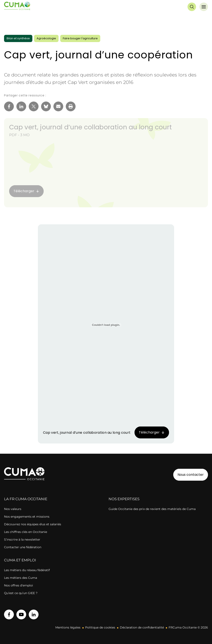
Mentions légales (68, 627)
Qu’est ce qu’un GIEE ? (21, 593)
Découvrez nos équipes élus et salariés (33, 524)
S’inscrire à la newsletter (22, 539)
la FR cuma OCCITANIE (26, 499)
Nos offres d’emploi (19, 585)
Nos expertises (124, 499)
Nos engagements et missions (27, 517)
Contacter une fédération (23, 547)
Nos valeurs (13, 509)
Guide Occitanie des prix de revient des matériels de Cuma (152, 509)
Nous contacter (191, 475)
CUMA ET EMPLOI (20, 560)
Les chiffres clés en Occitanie (26, 532)
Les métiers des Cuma (21, 578)
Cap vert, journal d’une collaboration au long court (90, 127)
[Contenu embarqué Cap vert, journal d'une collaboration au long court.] (106, 325)
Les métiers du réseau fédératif (27, 570)
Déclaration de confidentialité (142, 627)
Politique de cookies (100, 627)
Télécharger (149, 432)
